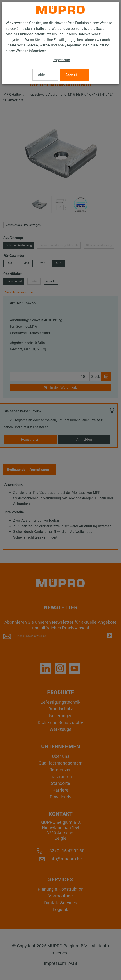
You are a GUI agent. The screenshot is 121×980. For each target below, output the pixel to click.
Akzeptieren (74, 75)
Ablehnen (45, 75)
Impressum (61, 60)
